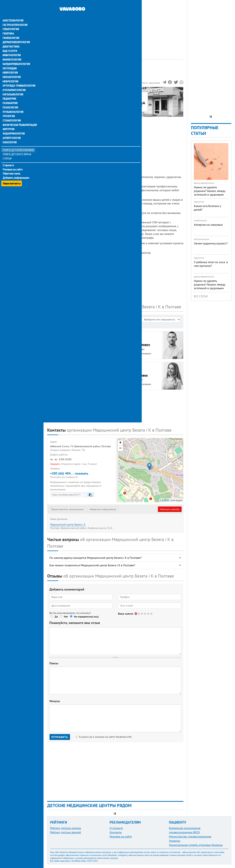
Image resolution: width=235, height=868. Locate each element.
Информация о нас (62, 95)
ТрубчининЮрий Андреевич (63, 404)
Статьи (7, 153)
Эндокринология (13, 128)
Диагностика (11, 40)
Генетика (9, 26)
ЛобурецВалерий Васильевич (65, 373)
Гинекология (11, 31)
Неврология (10, 66)
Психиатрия (10, 97)
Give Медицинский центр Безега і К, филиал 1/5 (139, 614)
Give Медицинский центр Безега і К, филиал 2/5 (142, 614)
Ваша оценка (126, 614)
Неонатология (11, 70)
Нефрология (10, 75)
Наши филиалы (60, 108)
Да (56, 617)
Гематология (11, 22)
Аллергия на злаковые (208, 225)
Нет (66, 617)
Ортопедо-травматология (19, 79)
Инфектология (12, 53)
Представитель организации (67, 509)
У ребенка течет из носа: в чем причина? (211, 264)
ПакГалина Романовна (134, 373)
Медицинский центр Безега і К (68, 524)
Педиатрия (9, 92)
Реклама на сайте (13, 164)
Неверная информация (103, 509)
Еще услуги (10, 44)
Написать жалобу (170, 509)
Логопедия (10, 62)
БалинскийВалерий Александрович (68, 342)
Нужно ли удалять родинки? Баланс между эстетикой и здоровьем (209, 191)
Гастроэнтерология (15, 18)
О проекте (9, 159)
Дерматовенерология (16, 35)
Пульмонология (13, 106)
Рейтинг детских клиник (66, 828)
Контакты (116, 832)
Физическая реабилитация (19, 119)
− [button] (120, 448)
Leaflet (165, 500)
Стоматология (12, 115)
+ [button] (120, 443)
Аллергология (12, 132)
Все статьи (201, 296)
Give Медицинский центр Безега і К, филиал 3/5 (145, 614)
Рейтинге (65, 77)
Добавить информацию (16, 172)
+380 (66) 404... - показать (81, 475)
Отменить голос (136, 614)
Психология (10, 101)
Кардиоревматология (16, 57)
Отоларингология (14, 84)
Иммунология (11, 48)
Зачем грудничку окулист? (211, 243)
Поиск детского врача (17, 149)
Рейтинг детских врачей (66, 832)
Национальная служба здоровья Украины (196, 845)
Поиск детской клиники (18, 144)
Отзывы (55, 112)
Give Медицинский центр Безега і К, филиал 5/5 (152, 614)
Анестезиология (13, 13)
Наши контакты (12, 176)
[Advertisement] (115, 26)
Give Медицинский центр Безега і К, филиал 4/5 (148, 614)
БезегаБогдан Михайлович (135, 342)
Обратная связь (12, 168)
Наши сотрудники (62, 99)
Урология (9, 110)
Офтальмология (13, 88)
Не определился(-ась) (86, 617)
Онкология (10, 137)
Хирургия (9, 123)
